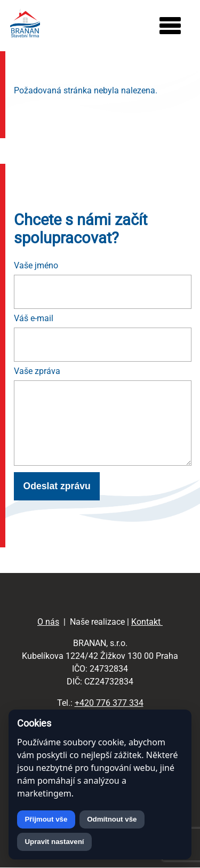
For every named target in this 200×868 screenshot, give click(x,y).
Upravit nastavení (54, 842)
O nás (48, 622)
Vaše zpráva (37, 371)
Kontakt (147, 622)
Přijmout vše (46, 819)
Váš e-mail (34, 318)
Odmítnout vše (112, 819)
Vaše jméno (36, 265)
